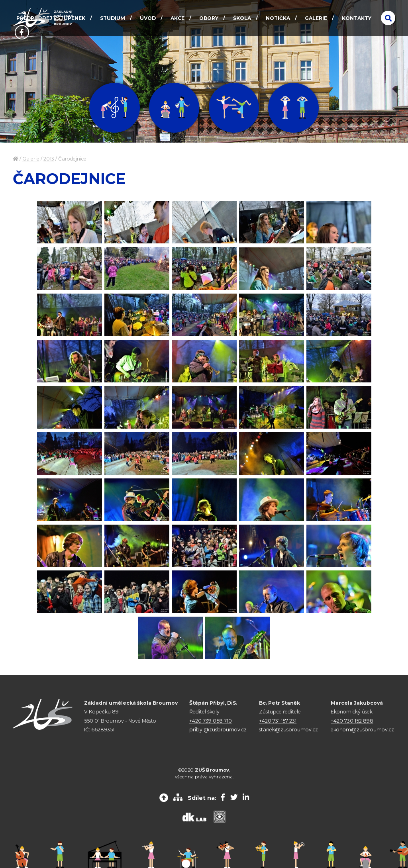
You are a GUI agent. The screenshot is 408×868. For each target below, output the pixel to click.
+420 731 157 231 (278, 721)
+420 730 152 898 (352, 721)
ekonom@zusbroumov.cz (362, 730)
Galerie (31, 159)
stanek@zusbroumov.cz (288, 730)
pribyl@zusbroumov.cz (218, 730)
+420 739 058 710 (211, 721)
